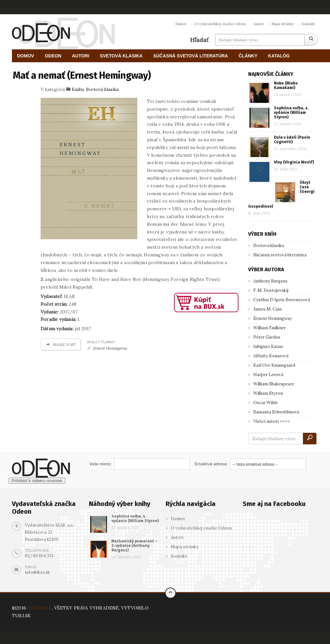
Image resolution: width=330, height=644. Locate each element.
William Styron (268, 393)
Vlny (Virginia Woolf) (294, 162)
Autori (259, 24)
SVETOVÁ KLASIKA (121, 56)
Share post (61, 345)
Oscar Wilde (266, 403)
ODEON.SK (40, 608)
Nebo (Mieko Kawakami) (286, 85)
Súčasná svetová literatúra (280, 255)
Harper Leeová (268, 375)
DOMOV (26, 56)
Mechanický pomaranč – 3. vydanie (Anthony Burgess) (135, 546)
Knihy (78, 89)
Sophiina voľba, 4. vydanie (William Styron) (291, 113)
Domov (181, 24)
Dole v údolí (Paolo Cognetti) (292, 140)
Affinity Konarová (271, 356)
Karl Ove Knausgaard (274, 365)
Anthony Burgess (270, 281)
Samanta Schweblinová (276, 412)
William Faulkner (270, 328)
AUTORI (80, 56)
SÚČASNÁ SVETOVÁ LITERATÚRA (190, 56)
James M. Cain (267, 309)
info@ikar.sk (37, 572)
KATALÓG (279, 56)
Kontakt (308, 24)
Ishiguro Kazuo (268, 347)
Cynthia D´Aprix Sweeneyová (282, 300)
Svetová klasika (102, 89)
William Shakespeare (274, 384)
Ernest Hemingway (110, 348)
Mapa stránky (283, 24)
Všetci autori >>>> (272, 421)
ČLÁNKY (248, 56)
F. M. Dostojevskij (271, 290)
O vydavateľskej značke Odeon (220, 24)
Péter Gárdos (267, 337)
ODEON (53, 56)
